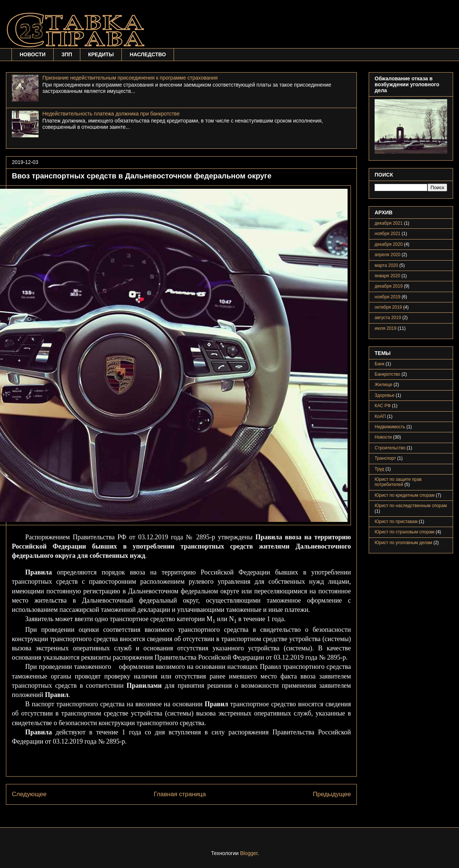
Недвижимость (390, 427)
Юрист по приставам (396, 522)
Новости (383, 437)
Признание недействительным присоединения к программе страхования (130, 78)
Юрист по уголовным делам (403, 543)
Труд (379, 469)
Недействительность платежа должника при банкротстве (111, 114)
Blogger (249, 853)
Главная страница (180, 794)
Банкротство (387, 374)
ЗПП (67, 54)
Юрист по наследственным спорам (411, 506)
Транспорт (385, 458)
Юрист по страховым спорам (405, 532)
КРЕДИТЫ (101, 54)
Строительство (390, 448)
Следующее (29, 794)
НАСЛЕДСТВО (148, 54)
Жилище (383, 385)
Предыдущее (332, 794)
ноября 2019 (388, 297)
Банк (379, 364)
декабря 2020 (389, 244)
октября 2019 (388, 307)
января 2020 (387, 276)
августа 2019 (388, 318)
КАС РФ (383, 406)
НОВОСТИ (33, 54)
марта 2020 (386, 265)
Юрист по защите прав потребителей (398, 482)
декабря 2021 (389, 223)
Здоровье (385, 395)
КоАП (380, 416)
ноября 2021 (388, 234)
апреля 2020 (388, 255)
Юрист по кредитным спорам (405, 495)
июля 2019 (386, 328)
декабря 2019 (389, 286)
